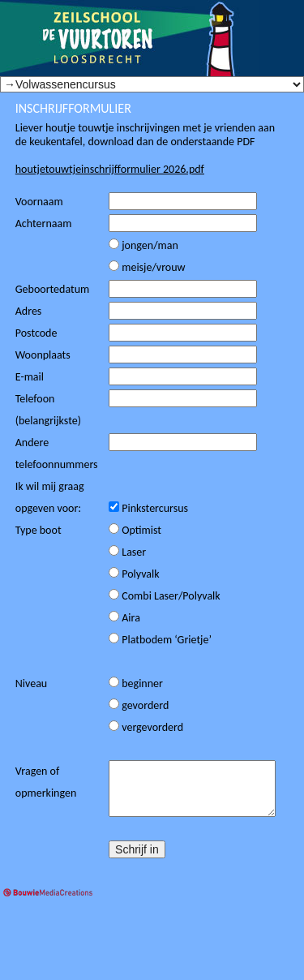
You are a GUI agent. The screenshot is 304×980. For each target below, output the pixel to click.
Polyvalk (134, 574)
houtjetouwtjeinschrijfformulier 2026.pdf (110, 169)
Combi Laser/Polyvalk (165, 596)
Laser (127, 552)
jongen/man (143, 245)
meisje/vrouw (147, 267)
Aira (124, 618)
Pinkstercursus (148, 508)
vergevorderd (146, 727)
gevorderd (139, 705)
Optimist (135, 530)
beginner (136, 683)
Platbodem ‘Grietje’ (160, 640)
